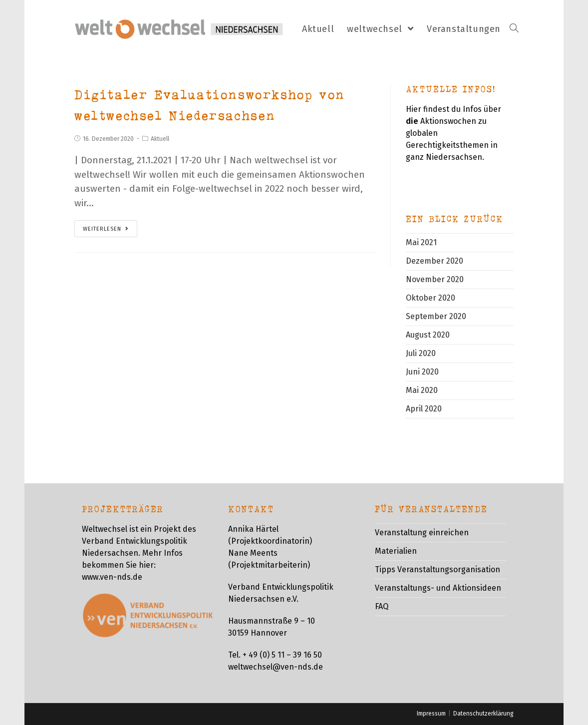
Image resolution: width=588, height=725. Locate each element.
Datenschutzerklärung (483, 714)
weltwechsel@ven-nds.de (276, 667)
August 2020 (428, 335)
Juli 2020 (421, 353)
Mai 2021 (421, 242)
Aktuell (160, 139)
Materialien (396, 551)
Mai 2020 (422, 390)
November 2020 (435, 279)
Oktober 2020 (431, 298)
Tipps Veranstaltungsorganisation (438, 569)
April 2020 (424, 409)
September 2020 (436, 316)
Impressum (431, 714)
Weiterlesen (106, 229)
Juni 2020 (422, 372)
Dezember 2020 (435, 261)
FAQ (382, 606)
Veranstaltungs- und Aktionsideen (438, 588)
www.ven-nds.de (112, 577)
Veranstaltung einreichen (422, 533)
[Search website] (514, 29)
